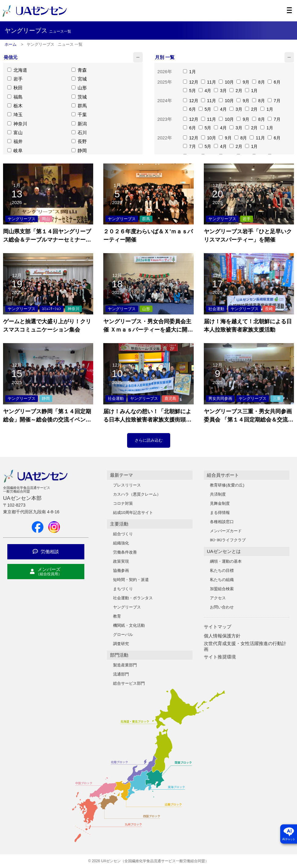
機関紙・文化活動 (129, 625)
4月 (205, 91)
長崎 (269, 309)
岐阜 (15, 153)
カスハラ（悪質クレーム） (137, 494)
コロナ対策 (123, 503)
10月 (226, 82)
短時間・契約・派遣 (131, 580)
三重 (277, 398)
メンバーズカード (226, 531)
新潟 (79, 125)
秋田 (15, 89)
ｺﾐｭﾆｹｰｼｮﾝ (51, 309)
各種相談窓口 (222, 522)
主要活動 (119, 524)
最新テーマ (121, 475)
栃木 (15, 107)
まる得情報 (220, 513)
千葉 (79, 116)
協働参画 (121, 570)
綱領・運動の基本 (226, 561)
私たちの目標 (222, 570)
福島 (15, 98)
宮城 (79, 79)
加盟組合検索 (222, 589)
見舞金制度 (220, 503)
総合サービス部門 (129, 683)
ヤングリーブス (22, 219)
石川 (79, 134)
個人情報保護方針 (222, 636)
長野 (79, 143)
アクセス (218, 598)
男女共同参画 (220, 398)
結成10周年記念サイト (133, 513)
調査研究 (121, 644)
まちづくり (123, 589)
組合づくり (123, 534)
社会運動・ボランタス (133, 598)
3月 (220, 91)
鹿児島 (170, 398)
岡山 (46, 219)
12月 (191, 82)
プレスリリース (127, 485)
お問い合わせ (222, 607)
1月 (189, 72)
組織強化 (121, 543)
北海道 (17, 70)
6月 (274, 82)
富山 (15, 134)
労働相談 (46, 552)
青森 (79, 70)
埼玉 (15, 116)
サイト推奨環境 (220, 657)
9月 (243, 82)
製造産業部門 (125, 665)
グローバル (123, 635)
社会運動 (216, 309)
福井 (15, 143)
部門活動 (119, 655)
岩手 (15, 79)
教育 (117, 616)
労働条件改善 (125, 552)
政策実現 (121, 561)
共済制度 (218, 494)
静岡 (79, 153)
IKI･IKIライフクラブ (228, 540)
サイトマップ (218, 627)
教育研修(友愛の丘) (227, 485)
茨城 (79, 98)
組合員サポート (223, 475)
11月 (209, 82)
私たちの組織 (222, 580)
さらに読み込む (149, 440)
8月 (258, 82)
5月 (189, 91)
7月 (274, 101)
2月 (236, 91)
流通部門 (121, 674)
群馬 (79, 107)
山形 (79, 89)
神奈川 (17, 125)
